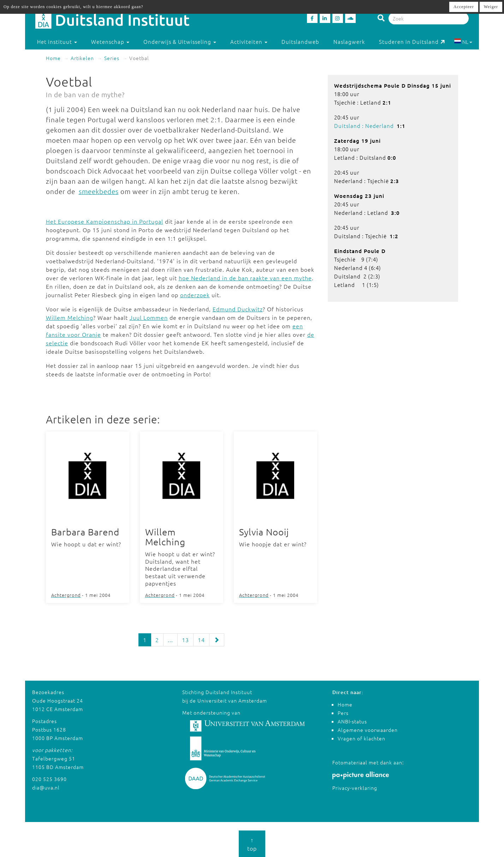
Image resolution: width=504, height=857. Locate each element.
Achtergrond (66, 595)
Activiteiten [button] (249, 42)
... (170, 640)
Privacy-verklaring (355, 788)
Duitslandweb (300, 42)
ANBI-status (352, 721)
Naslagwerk (349, 42)
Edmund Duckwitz (238, 309)
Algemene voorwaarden (368, 730)
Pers (343, 713)
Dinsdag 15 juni (429, 86)
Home (53, 58)
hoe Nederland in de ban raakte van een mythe (245, 278)
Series (112, 58)
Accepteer (464, 7)
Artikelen (82, 58)
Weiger (491, 7)
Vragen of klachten (361, 738)
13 (185, 640)
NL (463, 42)
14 (201, 640)
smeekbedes (99, 191)
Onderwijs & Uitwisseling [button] (180, 42)
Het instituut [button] (57, 42)
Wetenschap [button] (110, 42)
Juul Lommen (149, 317)
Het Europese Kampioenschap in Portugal (105, 221)
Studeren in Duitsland (412, 42)
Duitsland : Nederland (364, 126)
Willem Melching (70, 317)
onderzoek (195, 295)
